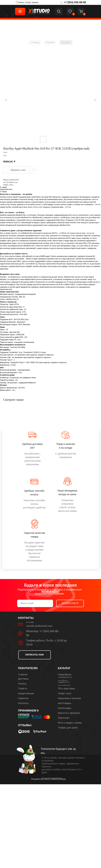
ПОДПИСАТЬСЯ (70, 603)
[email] (35, 603)
